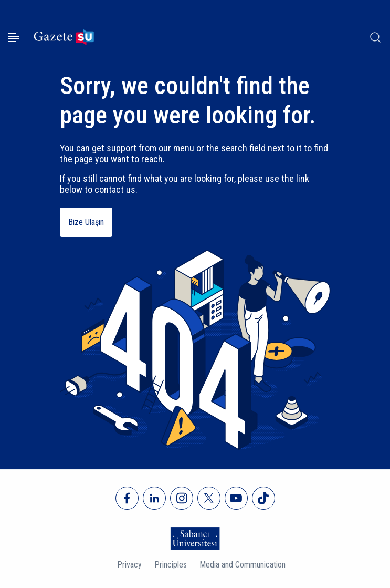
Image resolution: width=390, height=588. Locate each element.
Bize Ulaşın (86, 222)
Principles (171, 565)
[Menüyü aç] (14, 38)
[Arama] (375, 37)
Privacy (129, 565)
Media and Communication (243, 565)
